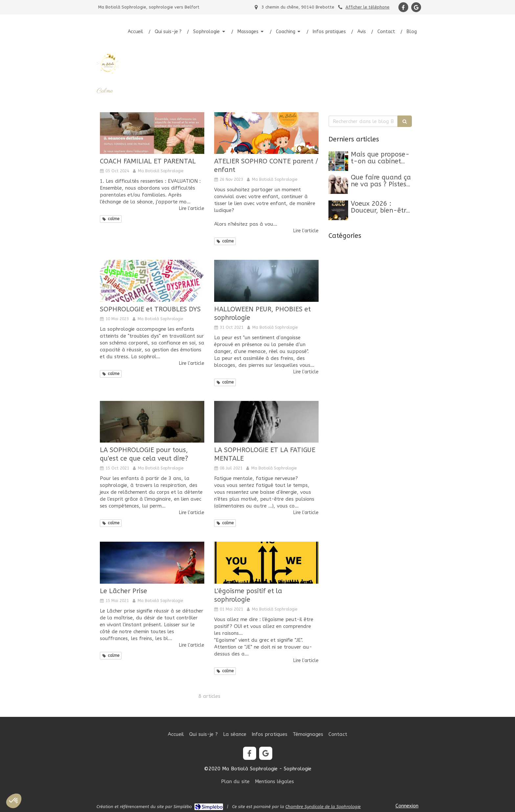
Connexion (407, 806)
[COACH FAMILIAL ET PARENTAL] (152, 133)
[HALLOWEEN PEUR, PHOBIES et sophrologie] (266, 281)
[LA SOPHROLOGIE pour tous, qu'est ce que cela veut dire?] (152, 422)
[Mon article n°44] (338, 161)
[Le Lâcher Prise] (152, 562)
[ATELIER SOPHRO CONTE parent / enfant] (266, 133)
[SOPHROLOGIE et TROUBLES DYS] (152, 281)
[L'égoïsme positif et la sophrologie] (266, 562)
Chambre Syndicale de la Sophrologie (323, 807)
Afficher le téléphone (368, 7)
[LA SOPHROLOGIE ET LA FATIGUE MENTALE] (266, 422)
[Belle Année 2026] (338, 210)
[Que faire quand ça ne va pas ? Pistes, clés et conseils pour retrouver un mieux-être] (338, 184)
